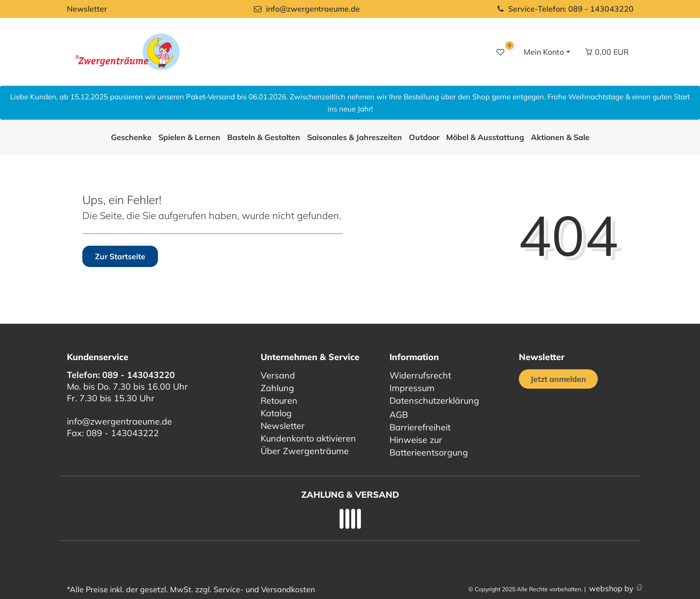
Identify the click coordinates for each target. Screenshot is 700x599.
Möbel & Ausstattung (485, 137)
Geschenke (131, 137)
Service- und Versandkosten (264, 589)
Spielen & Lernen (189, 137)
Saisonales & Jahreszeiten (355, 137)
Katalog (276, 413)
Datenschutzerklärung (434, 401)
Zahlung (277, 388)
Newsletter (87, 9)
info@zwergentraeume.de (119, 421)
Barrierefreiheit (420, 427)
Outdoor (424, 137)
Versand (278, 375)
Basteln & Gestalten (264, 137)
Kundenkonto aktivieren (308, 438)
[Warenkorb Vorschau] (607, 52)
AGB (399, 415)
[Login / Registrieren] (545, 52)
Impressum (412, 388)
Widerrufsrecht (420, 375)
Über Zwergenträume (305, 451)
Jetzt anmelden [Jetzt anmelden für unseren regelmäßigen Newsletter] (558, 379)
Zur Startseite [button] (120, 256)
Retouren (279, 401)
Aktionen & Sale (560, 137)
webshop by (610, 588)
